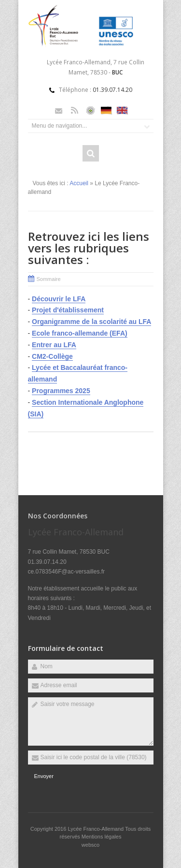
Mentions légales (102, 837)
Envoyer (44, 776)
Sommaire (49, 279)
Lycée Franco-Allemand (96, 829)
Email (59, 110)
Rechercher (91, 153)
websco (90, 845)
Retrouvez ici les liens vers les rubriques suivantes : (89, 248)
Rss (75, 110)
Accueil (79, 183)
